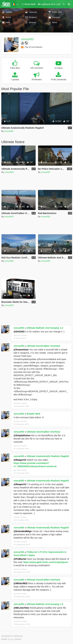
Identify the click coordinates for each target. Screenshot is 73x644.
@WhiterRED (21, 583)
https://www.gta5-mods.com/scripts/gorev (46, 562)
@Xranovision (21, 350)
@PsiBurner (20, 559)
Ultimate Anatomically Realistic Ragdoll (48, 456)
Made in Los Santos (11, 639)
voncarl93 (27, 39)
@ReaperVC (20, 460)
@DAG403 (19, 332)
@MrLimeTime (21, 608)
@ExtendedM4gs (23, 531)
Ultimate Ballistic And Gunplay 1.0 (45, 328)
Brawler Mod (33, 414)
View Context (20, 335)
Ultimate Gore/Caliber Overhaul (43, 346)
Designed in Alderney (12, 636)
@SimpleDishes (22, 435)
